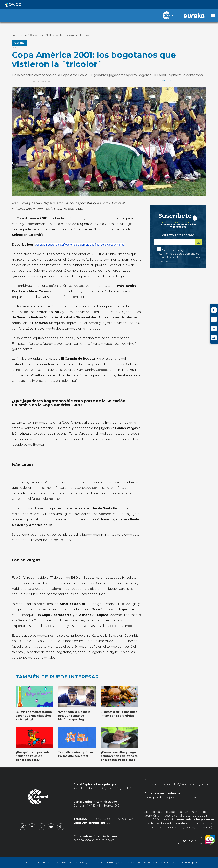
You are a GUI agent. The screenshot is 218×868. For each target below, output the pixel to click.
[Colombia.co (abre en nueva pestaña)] (210, 840)
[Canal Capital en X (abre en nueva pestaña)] (22, 829)
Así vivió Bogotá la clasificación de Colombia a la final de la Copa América (80, 245)
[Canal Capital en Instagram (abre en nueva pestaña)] (42, 829)
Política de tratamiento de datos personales (46, 862)
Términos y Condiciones (88, 862)
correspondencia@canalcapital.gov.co (172, 797)
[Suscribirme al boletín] (199, 242)
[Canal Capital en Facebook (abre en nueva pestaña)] (32, 829)
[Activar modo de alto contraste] (214, 310)
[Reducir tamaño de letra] (214, 319)
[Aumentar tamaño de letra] (214, 329)
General (19, 43)
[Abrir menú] (213, 15)
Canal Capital (42, 81)
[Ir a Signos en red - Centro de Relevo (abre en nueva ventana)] (214, 338)
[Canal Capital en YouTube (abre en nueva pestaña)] (51, 829)
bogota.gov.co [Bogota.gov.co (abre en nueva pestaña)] (190, 840)
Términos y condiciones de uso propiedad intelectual (136, 862)
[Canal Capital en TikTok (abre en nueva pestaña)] (61, 829)
